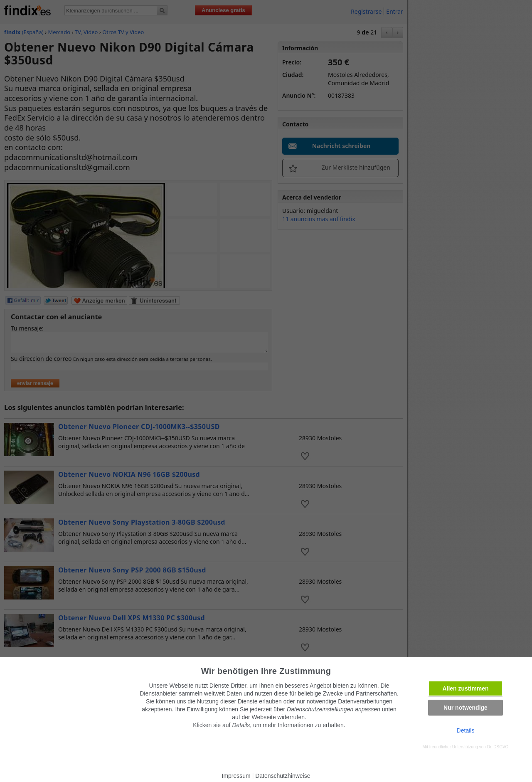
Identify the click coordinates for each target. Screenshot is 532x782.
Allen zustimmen (465, 688)
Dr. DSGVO (498, 747)
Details (466, 730)
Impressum (236, 776)
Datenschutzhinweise (283, 776)
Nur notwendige (465, 708)
